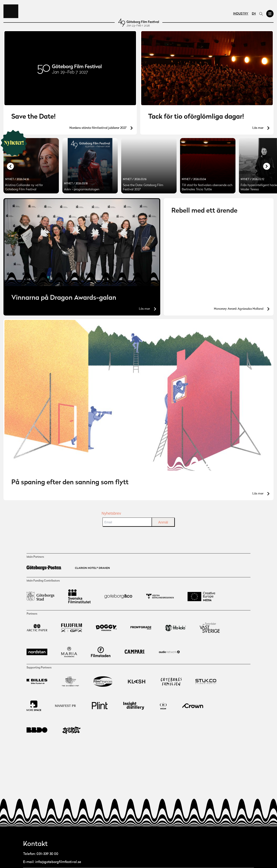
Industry (241, 14)
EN (254, 14)
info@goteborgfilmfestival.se (58, 862)
